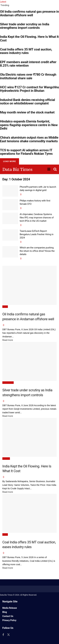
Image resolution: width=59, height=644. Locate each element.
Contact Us (8, 616)
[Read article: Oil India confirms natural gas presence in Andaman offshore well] (29, 285)
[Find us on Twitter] (8, 635)
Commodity (8, 383)
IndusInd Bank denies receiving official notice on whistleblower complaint (27, 102)
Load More (10, 161)
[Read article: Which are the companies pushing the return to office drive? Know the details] (10, 252)
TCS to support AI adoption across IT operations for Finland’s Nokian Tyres (26, 152)
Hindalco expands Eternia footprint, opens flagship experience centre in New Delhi (29, 125)
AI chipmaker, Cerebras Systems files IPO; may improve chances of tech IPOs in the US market (37, 218)
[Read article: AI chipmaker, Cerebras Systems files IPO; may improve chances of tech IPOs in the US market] (10, 218)
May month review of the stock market (28, 112)
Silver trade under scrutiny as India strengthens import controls (25, 26)
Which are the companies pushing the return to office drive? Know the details (37, 251)
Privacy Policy (9, 620)
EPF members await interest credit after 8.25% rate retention (28, 64)
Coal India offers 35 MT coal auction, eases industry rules (26, 51)
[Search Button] (55, 169)
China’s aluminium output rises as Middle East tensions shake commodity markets (29, 139)
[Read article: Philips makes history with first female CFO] (10, 205)
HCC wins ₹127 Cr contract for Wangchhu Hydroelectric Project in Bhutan (29, 89)
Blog (5, 612)
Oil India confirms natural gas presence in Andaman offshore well (29, 13)
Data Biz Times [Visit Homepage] (17, 169)
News (5, 307)
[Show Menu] (49, 169)
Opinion (6, 459)
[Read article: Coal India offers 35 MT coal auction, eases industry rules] (29, 513)
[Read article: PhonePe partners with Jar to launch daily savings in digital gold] (10, 191)
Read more (8, 340)
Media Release (10, 608)
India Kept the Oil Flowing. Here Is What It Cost (29, 38)
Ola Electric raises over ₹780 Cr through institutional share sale (28, 76)
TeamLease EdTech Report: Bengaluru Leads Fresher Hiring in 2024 (37, 234)
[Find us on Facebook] (3, 635)
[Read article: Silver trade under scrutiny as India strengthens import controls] (29, 361)
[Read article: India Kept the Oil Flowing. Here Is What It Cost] (29, 437)
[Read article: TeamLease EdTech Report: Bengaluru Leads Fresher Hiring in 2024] (10, 235)
